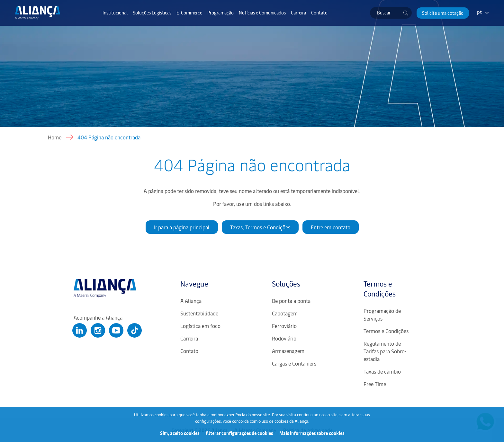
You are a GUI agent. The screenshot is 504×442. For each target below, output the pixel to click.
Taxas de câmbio (382, 371)
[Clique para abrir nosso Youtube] (116, 330)
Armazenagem (288, 351)
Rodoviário (284, 338)
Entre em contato (331, 227)
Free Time (375, 384)
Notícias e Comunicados (262, 13)
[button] (443, 13)
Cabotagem (285, 313)
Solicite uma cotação (443, 13)
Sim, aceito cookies (180, 433)
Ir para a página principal (182, 227)
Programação (221, 13)
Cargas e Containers (294, 363)
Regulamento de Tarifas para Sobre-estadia (385, 351)
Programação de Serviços (382, 314)
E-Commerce (189, 13)
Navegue (194, 284)
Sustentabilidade (199, 313)
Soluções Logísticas (152, 13)
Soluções (286, 284)
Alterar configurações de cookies (239, 433)
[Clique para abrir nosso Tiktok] (135, 330)
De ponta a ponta (291, 301)
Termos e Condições (380, 289)
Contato (319, 13)
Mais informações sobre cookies (312, 433)
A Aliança (191, 301)
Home (55, 137)
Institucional (115, 13)
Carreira (298, 13)
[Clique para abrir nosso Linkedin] (80, 330)
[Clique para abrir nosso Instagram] (98, 330)
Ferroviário (284, 326)
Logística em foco (200, 326)
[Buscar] (406, 13)
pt (479, 12)
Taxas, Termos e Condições (260, 227)
